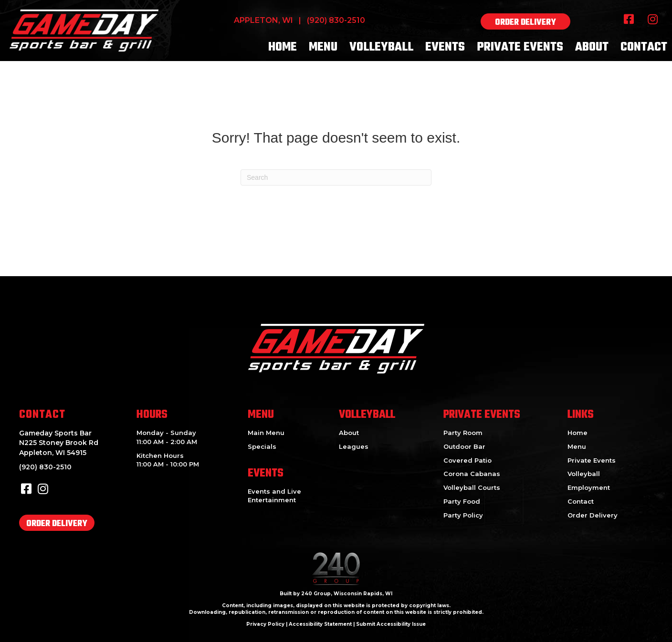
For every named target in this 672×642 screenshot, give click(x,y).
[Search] (336, 177)
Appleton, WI (263, 20)
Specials (262, 446)
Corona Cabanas (472, 474)
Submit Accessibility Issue (391, 624)
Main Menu (266, 433)
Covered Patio (467, 460)
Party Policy (463, 515)
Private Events (592, 460)
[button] (525, 21)
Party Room (463, 433)
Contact (581, 501)
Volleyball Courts (472, 487)
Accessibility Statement (320, 624)
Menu (577, 446)
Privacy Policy (265, 624)
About (349, 433)
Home (577, 433)
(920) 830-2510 (336, 20)
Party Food (462, 501)
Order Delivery (593, 515)
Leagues (354, 446)
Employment (589, 487)
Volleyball (584, 474)
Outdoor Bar (464, 446)
